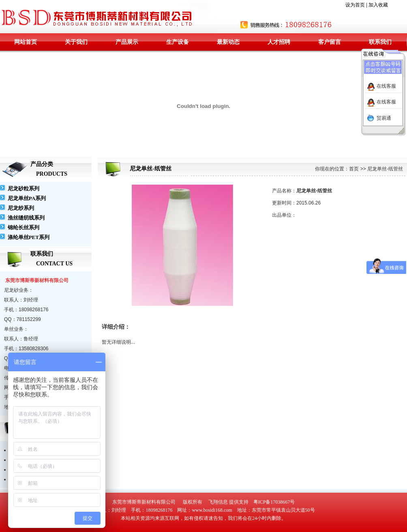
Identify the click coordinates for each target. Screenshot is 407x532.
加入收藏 (378, 5)
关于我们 (76, 42)
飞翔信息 (218, 502)
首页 (354, 169)
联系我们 (380, 42)
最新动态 (228, 42)
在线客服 (386, 86)
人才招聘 (279, 42)
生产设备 (178, 42)
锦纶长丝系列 (24, 227)
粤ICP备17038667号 (274, 502)
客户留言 (330, 42)
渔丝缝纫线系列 (26, 218)
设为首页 (355, 5)
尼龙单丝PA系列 (27, 198)
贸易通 (384, 118)
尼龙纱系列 (21, 208)
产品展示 (127, 42)
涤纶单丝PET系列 (29, 237)
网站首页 (26, 42)
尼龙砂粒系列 (24, 188)
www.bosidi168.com (212, 510)
